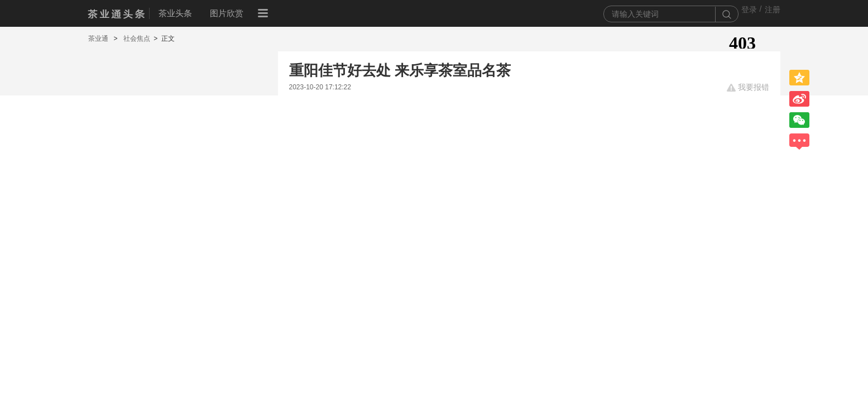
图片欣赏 (227, 13)
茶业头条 (175, 13)
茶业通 (99, 39)
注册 (773, 9)
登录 (749, 9)
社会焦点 (137, 39)
